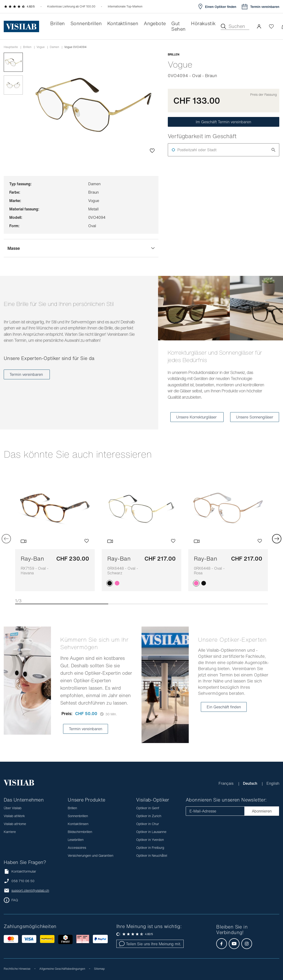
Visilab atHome (15, 824)
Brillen (27, 47)
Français (227, 783)
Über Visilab (13, 808)
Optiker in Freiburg (150, 848)
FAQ (15, 900)
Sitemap (99, 969)
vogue (41, 47)
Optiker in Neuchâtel (152, 855)
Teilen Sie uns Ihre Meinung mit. (150, 944)
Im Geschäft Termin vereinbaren (223, 122)
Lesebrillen (76, 840)
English (273, 783)
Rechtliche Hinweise (17, 969)
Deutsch (251, 783)
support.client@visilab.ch (30, 891)
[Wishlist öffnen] (271, 26)
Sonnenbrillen (78, 816)
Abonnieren (262, 811)
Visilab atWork (14, 816)
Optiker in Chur (148, 824)
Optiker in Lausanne (151, 832)
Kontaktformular (20, 871)
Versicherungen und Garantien (91, 855)
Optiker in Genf (148, 808)
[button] (259, 26)
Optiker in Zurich (149, 816)
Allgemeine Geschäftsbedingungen (62, 969)
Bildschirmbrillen (80, 832)
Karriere (10, 832)
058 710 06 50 (23, 881)
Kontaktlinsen (78, 824)
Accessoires (77, 848)
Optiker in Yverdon (150, 840)
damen (54, 47)
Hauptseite (11, 47)
